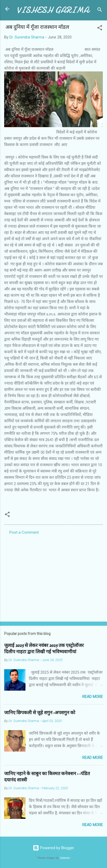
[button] (100, 29)
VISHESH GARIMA (53, 10)
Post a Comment (24, 532)
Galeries (65, 858)
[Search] (100, 11)
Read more (93, 697)
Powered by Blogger (53, 848)
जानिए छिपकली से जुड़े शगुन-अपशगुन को (40, 713)
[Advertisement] (53, 577)
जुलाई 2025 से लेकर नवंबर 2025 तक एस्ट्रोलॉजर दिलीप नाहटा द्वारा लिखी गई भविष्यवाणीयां (44, 649)
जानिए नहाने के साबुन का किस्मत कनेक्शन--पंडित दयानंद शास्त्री (47, 777)
